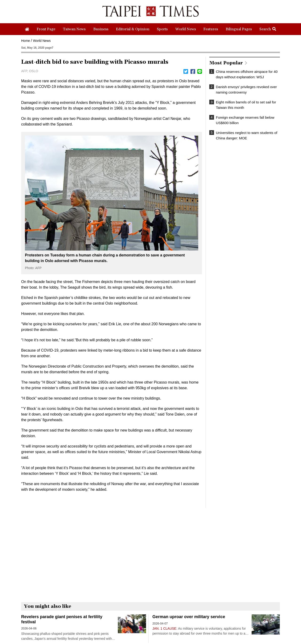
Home (26, 41)
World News (42, 41)
